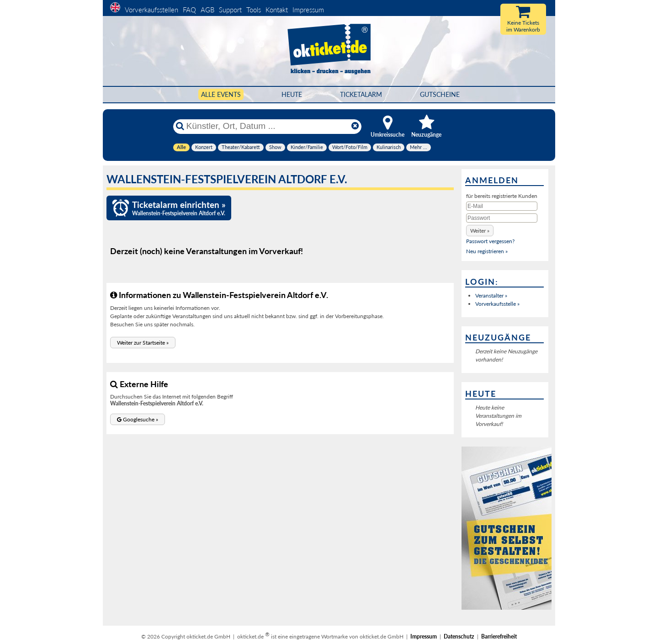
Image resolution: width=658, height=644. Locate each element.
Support (230, 10)
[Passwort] (502, 218)
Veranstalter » (491, 295)
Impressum (308, 10)
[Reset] (355, 126)
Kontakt (277, 10)
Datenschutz (459, 636)
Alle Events (221, 94)
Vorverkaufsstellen (151, 10)
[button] (143, 343)
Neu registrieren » (487, 251)
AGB (207, 10)
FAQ (189, 10)
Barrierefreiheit (499, 636)
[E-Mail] (502, 206)
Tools (254, 10)
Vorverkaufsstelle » (497, 304)
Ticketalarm (361, 94)
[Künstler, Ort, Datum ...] (267, 126)
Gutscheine (440, 94)
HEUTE (292, 94)
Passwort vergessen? (490, 241)
